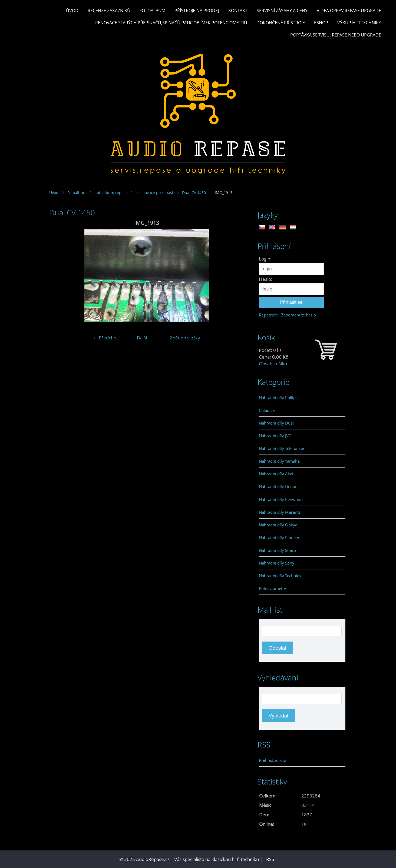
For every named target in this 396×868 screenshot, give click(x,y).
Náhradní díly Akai (276, 474)
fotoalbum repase (112, 193)
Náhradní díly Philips (278, 398)
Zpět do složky (185, 338)
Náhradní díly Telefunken (282, 448)
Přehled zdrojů (273, 760)
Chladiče (267, 410)
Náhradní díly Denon (278, 486)
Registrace (268, 315)
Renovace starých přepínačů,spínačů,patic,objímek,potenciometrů (171, 23)
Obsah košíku (273, 364)
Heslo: (266, 279)
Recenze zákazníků (109, 11)
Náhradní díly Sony (277, 563)
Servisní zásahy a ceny (282, 11)
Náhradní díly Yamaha (279, 461)
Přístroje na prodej (197, 11)
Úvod (72, 11)
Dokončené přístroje (281, 23)
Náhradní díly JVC (275, 436)
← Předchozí (106, 338)
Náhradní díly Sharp (277, 550)
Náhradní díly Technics (280, 576)
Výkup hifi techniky (359, 23)
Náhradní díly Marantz (280, 512)
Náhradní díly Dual (276, 423)
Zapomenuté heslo (298, 315)
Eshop (321, 23)
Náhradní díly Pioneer (279, 538)
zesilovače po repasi (155, 193)
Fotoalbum (152, 11)
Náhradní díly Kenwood (281, 499)
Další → (145, 338)
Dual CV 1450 (194, 193)
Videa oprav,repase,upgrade (349, 11)
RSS (270, 859)
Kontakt (238, 11)
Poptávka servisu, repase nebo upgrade (336, 35)
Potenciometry (273, 588)
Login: (265, 259)
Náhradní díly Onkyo (278, 525)
